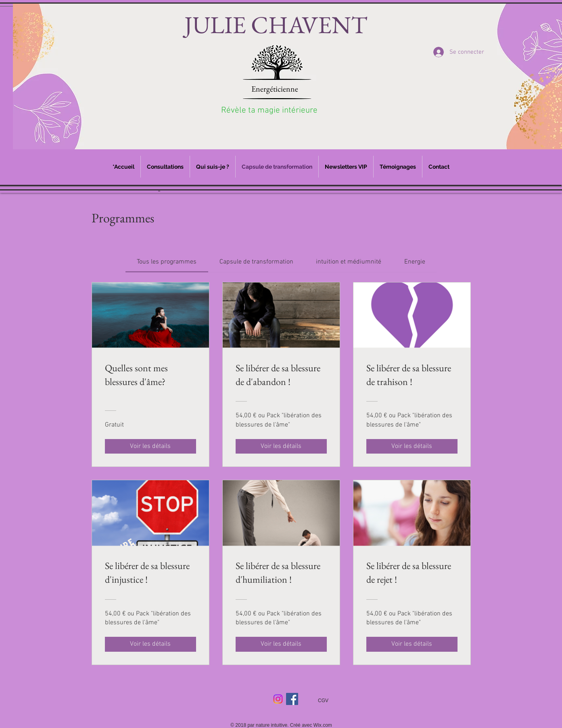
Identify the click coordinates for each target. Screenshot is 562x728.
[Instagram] (278, 699)
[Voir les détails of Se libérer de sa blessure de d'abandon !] (281, 446)
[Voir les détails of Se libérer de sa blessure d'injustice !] (150, 644)
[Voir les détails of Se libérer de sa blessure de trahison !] (412, 446)
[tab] (167, 262)
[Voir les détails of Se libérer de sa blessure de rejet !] (412, 644)
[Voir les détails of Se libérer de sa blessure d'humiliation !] (281, 644)
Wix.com (323, 725)
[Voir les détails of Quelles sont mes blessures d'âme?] (150, 446)
